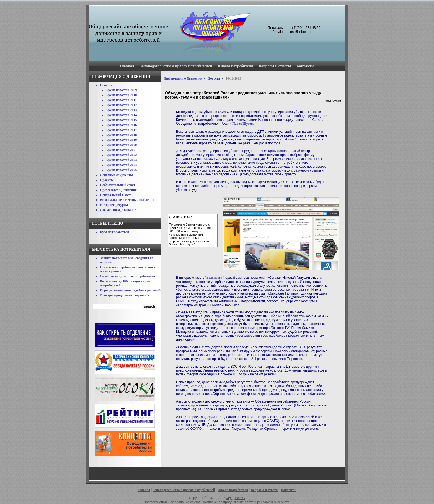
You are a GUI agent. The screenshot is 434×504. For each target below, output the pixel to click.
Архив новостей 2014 (121, 115)
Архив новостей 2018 (121, 135)
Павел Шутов (242, 124)
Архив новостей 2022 (121, 155)
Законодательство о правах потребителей (176, 66)
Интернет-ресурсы (114, 205)
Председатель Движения (118, 190)
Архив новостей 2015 (121, 120)
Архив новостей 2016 (121, 125)
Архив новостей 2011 (121, 100)
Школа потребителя (236, 66)
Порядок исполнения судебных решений (130, 290)
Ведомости (214, 278)
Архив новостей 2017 (121, 130)
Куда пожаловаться (114, 232)
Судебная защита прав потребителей (127, 276)
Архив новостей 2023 (121, 160)
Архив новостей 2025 (121, 170)
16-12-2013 (233, 78)
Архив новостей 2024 (121, 165)
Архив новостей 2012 (121, 105)
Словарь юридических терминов (125, 295)
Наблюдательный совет (117, 185)
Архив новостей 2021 (121, 150)
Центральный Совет (115, 195)
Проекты (107, 180)
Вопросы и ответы (275, 66)
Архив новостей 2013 (121, 110)
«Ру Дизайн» (236, 498)
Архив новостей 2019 (121, 140)
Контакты (305, 66)
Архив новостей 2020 (121, 145)
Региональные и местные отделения (127, 200)
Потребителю (107, 223)
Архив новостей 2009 (121, 90)
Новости (106, 85)
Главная (127, 66)
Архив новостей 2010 (121, 95)
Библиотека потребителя (121, 250)
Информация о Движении (183, 78)
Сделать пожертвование (118, 210)
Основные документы (116, 175)
